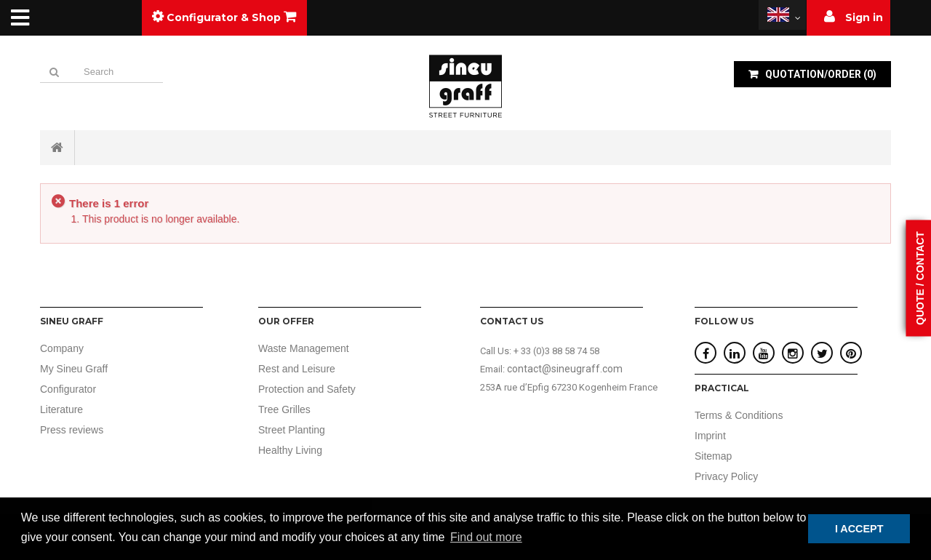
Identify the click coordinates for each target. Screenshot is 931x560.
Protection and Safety (307, 389)
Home (57, 148)
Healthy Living (290, 450)
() (820, 74)
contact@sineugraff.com (565, 369)
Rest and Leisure (297, 369)
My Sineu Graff (74, 369)
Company (62, 348)
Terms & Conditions (739, 415)
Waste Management (304, 348)
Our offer (286, 321)
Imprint (710, 436)
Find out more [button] (486, 537)
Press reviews (72, 430)
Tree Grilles (284, 409)
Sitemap (713, 456)
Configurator (68, 389)
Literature (61, 409)
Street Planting (292, 430)
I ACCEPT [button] (859, 529)
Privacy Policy (726, 476)
